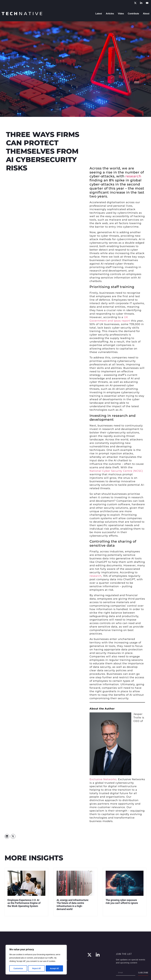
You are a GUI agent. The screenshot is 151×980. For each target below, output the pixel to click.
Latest (99, 14)
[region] (36, 960)
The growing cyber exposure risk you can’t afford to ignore (122, 902)
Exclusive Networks (103, 779)
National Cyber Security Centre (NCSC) (116, 471)
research (133, 176)
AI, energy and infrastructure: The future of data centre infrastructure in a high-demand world (73, 905)
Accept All (55, 968)
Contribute (133, 14)
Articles (110, 14)
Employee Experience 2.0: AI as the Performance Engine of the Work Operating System (24, 903)
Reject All (36, 968)
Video (121, 14)
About (146, 14)
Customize (18, 968)
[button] (7, 836)
